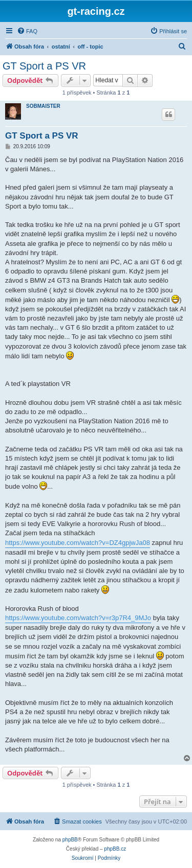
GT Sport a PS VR (44, 66)
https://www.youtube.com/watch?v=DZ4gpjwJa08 (78, 543)
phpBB (70, 840)
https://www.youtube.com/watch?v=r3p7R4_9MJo (78, 618)
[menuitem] (27, 31)
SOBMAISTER (43, 106)
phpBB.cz (115, 849)
